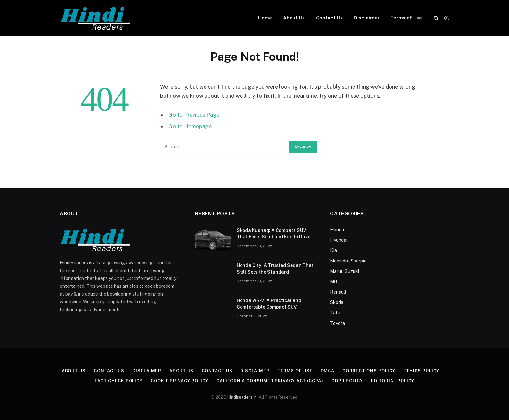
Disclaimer (367, 18)
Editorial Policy (393, 381)
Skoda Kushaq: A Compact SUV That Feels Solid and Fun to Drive (273, 234)
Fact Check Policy (119, 381)
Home (265, 18)
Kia (334, 250)
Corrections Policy (369, 371)
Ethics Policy (422, 371)
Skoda (337, 302)
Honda (337, 230)
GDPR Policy (347, 381)
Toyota (338, 323)
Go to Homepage (190, 126)
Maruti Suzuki (345, 271)
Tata (335, 313)
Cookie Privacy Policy (180, 381)
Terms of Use (406, 18)
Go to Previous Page (194, 115)
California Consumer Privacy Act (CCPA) (270, 381)
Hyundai (339, 240)
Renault (338, 292)
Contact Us (329, 18)
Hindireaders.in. (243, 397)
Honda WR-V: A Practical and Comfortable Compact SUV (269, 304)
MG (334, 282)
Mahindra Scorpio (348, 261)
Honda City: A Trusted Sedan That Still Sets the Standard (275, 269)
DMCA (328, 371)
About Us (294, 18)
